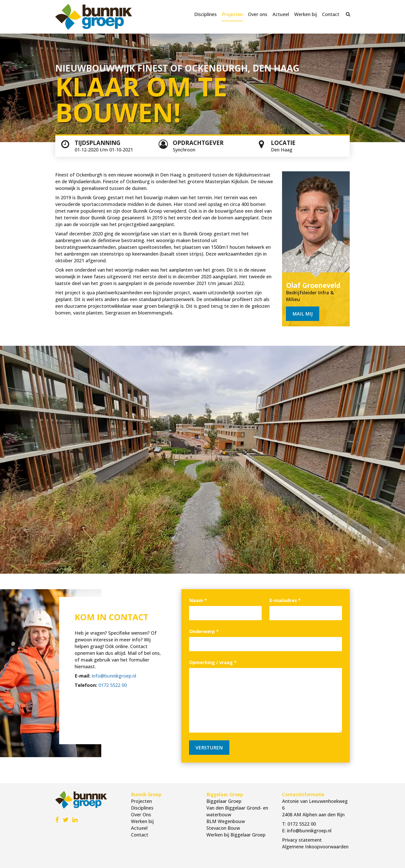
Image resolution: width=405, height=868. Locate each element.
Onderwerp (204, 631)
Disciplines (205, 14)
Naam (198, 600)
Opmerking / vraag (213, 662)
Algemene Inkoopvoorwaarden (315, 847)
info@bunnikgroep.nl (114, 676)
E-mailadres (285, 600)
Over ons (258, 14)
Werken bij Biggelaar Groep (236, 835)
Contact (331, 14)
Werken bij (306, 14)
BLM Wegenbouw (226, 821)
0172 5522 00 (113, 685)
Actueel (281, 14)
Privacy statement (302, 840)
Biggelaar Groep (224, 801)
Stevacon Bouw (223, 828)
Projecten (232, 14)
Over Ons (141, 815)
